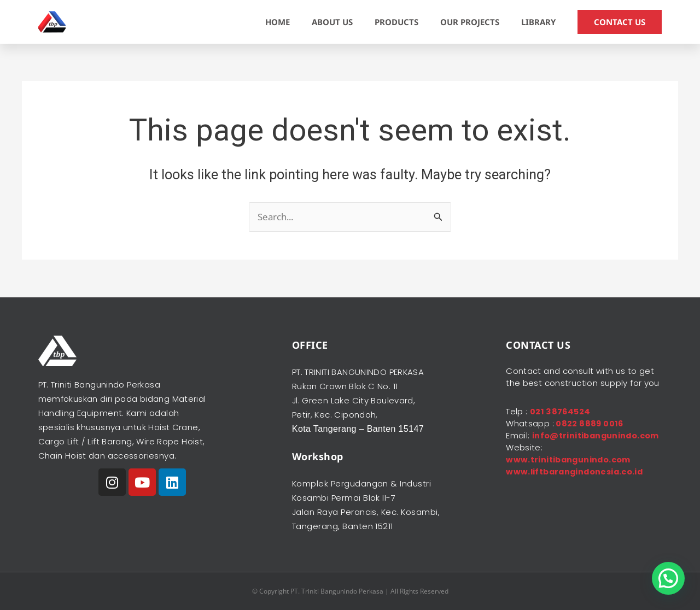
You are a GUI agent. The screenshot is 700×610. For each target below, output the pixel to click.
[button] (668, 578)
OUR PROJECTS (470, 22)
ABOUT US (332, 22)
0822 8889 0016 (589, 423)
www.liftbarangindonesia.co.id (577, 483)
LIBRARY (538, 22)
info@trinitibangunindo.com (571, 447)
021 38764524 (561, 411)
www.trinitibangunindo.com (570, 471)
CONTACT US (620, 22)
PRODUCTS (396, 22)
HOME (278, 22)
